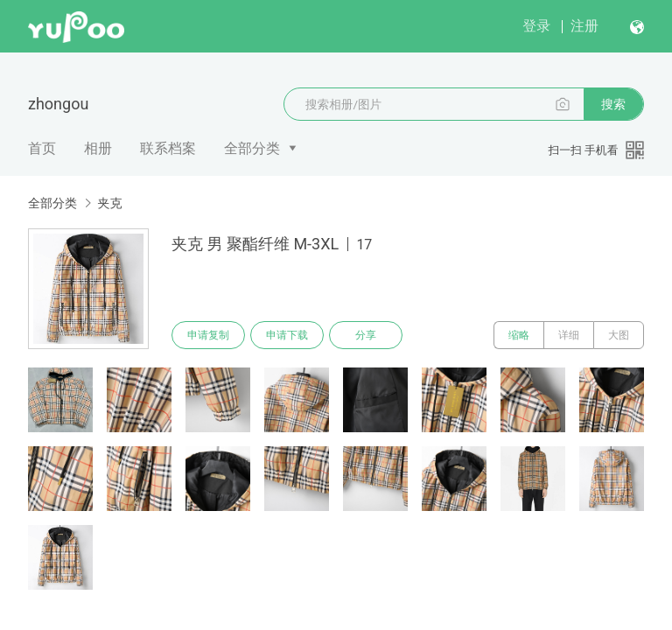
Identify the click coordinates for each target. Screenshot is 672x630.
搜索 (613, 104)
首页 (42, 148)
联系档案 (168, 148)
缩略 (519, 335)
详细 (569, 335)
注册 (584, 26)
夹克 (109, 203)
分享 (366, 335)
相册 (98, 148)
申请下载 (287, 335)
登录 (536, 26)
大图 (619, 335)
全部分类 (252, 148)
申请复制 (208, 335)
